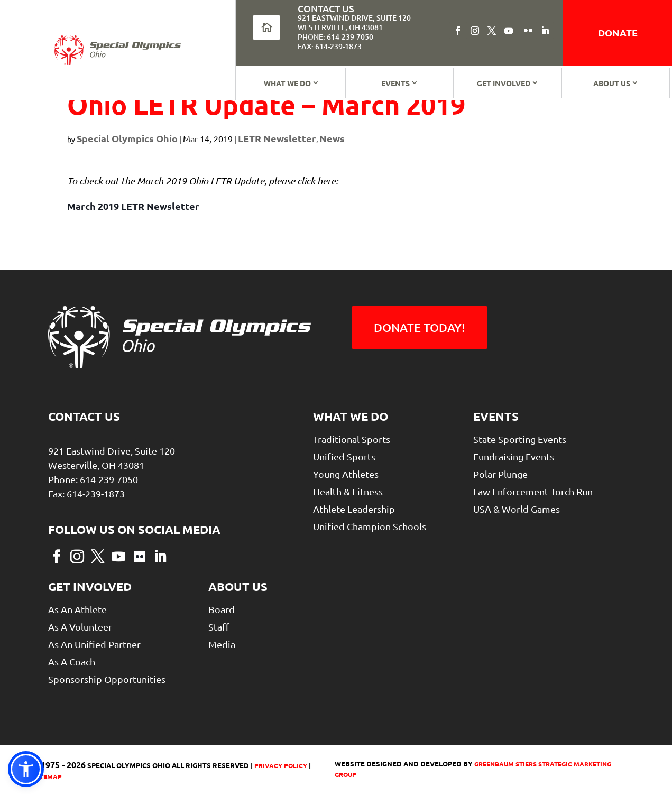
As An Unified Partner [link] (94, 644)
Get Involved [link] (504, 83)
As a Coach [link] (72, 662)
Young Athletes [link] (346, 474)
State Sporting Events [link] (520, 439)
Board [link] (222, 609)
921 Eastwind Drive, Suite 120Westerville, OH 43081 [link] (354, 22)
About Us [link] (612, 83)
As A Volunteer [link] (80, 627)
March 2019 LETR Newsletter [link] (133, 206)
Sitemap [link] (48, 776)
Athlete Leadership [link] (354, 509)
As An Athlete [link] (77, 609)
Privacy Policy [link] (280, 765)
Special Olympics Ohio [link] (127, 138)
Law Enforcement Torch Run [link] (533, 491)
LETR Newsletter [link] (277, 138)
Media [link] (222, 644)
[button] (458, 31)
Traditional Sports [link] (352, 439)
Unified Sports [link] (344, 456)
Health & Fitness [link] (348, 491)
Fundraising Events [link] (514, 456)
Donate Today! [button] (420, 327)
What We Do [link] (287, 83)
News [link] (332, 138)
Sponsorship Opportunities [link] (107, 679)
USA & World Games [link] (517, 509)
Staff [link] (219, 627)
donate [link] (618, 33)
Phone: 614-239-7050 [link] (335, 37)
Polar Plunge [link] (500, 474)
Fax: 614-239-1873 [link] (330, 46)
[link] (117, 50)
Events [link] (395, 83)
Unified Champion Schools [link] (370, 526)
